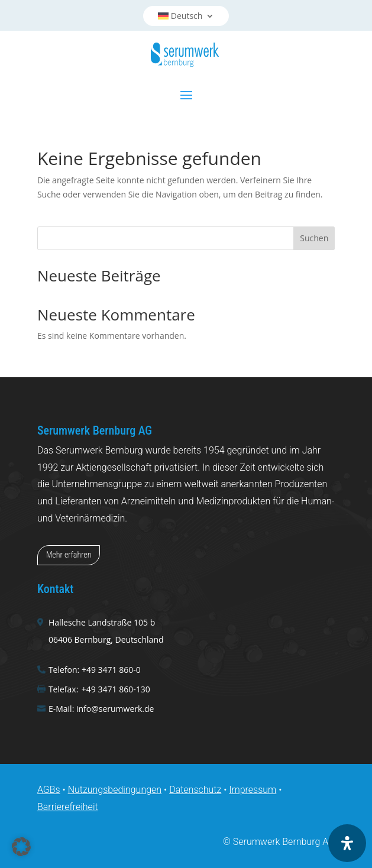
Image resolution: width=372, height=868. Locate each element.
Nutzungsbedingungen (115, 790)
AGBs (49, 790)
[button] (21, 847)
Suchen (314, 238)
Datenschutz (195, 790)
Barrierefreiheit (68, 807)
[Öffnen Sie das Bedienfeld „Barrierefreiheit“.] (347, 843)
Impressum (253, 790)
